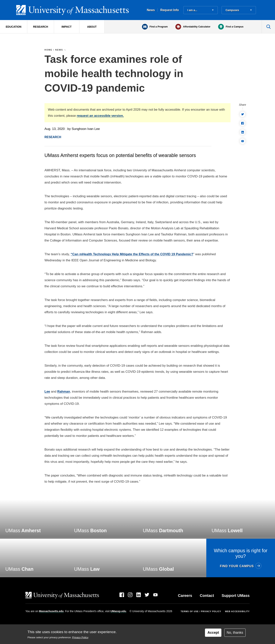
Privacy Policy (80, 637)
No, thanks (235, 633)
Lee (47, 392)
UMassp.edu (118, 611)
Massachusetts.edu (51, 611)
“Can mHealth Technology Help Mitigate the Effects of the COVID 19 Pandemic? (132, 254)
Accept (213, 633)
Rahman (64, 392)
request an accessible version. (100, 116)
